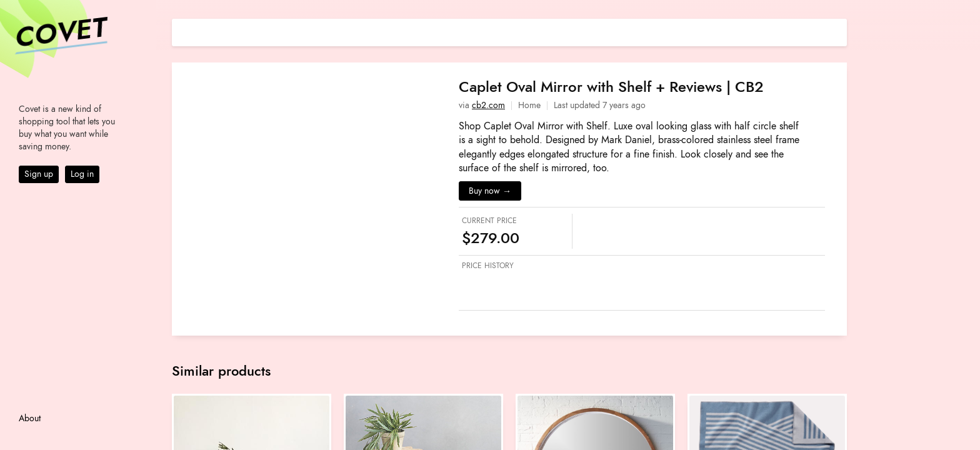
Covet (60, 34)
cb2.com (488, 105)
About (30, 418)
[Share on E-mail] (837, 31)
